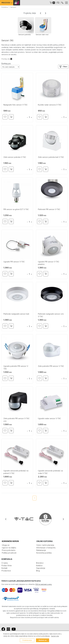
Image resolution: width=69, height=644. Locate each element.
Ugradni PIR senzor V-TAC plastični (49, 263)
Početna (5, 7)
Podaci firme (7, 565)
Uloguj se (6, 545)
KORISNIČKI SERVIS (10, 541)
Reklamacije (41, 550)
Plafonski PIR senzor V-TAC (49, 209)
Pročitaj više (7, 59)
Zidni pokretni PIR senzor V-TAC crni (16, 420)
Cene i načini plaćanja (45, 545)
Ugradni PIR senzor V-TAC (14, 262)
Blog (38, 571)
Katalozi (39, 565)
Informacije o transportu (46, 548)
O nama (5, 563)
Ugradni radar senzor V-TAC (49, 418)
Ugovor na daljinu (9, 548)
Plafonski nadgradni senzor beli (16, 314)
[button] (63, 67)
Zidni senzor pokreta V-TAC (15, 157)
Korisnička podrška (44, 553)
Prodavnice (6, 571)
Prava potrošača (9, 550)
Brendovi (40, 563)
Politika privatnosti (9, 553)
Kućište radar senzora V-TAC (50, 105)
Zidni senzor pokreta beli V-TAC (51, 157)
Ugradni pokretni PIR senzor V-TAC (16, 367)
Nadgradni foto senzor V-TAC (15, 105)
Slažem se (43, 640)
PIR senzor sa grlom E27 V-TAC (16, 209)
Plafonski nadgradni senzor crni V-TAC (51, 315)
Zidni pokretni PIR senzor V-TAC (51, 366)
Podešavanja (27, 640)
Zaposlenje (41, 568)
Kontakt (4, 568)
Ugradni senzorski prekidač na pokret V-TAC (16, 472)
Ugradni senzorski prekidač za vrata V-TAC (50, 472)
